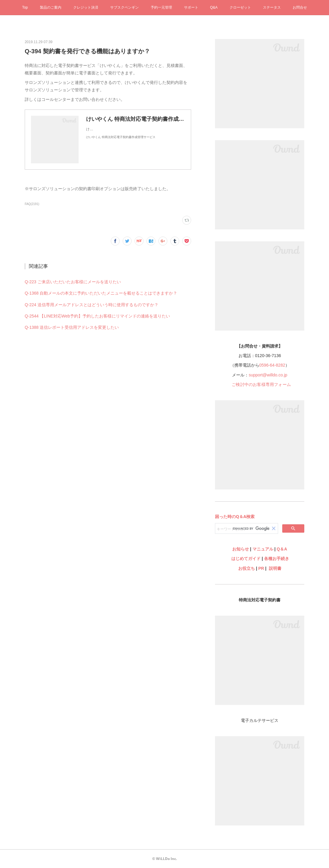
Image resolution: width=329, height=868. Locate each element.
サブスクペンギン (124, 7)
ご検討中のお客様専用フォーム (261, 384)
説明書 (275, 568)
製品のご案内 (51, 7)
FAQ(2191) (32, 204)
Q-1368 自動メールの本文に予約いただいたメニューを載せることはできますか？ (101, 293)
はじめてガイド (245, 559)
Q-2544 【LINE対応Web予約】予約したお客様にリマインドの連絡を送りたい (97, 316)
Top (25, 7)
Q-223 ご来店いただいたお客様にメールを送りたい (73, 282)
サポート (191, 7)
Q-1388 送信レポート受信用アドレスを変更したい (72, 327)
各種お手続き (277, 559)
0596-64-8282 (272, 365)
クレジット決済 (86, 7)
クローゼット (240, 7)
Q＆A (282, 549)
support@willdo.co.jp (268, 375)
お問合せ (300, 7)
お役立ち (247, 568)
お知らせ (241, 549)
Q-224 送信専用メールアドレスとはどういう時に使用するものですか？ (92, 305)
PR (261, 568)
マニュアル (263, 549)
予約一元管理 (161, 7)
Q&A (214, 7)
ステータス (272, 7)
